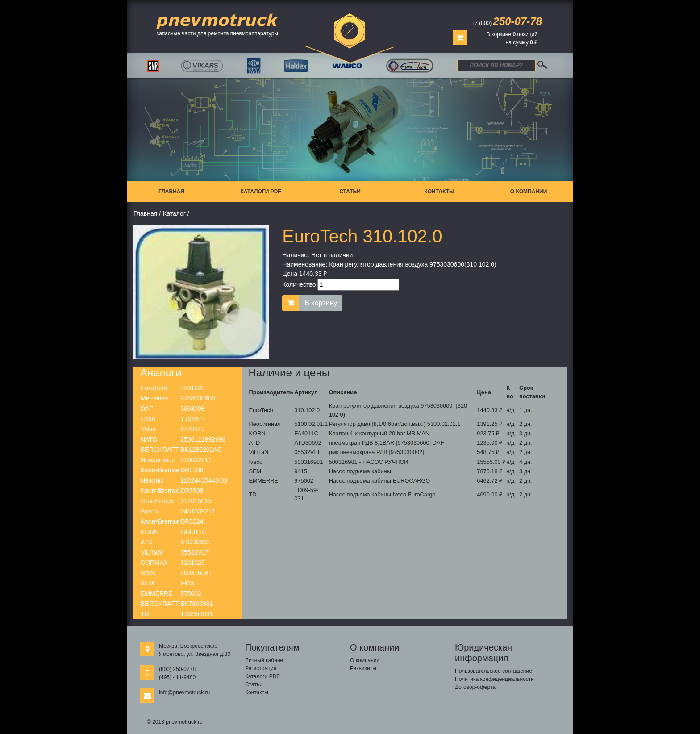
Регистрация (261, 668)
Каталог (174, 213)
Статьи (350, 192)
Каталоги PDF (260, 192)
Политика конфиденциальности (494, 679)
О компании (529, 192)
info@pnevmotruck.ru (184, 692)
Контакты (439, 192)
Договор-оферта (475, 687)
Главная (171, 192)
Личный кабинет (265, 660)
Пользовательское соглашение (494, 671)
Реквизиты (363, 668)
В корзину (321, 303)
